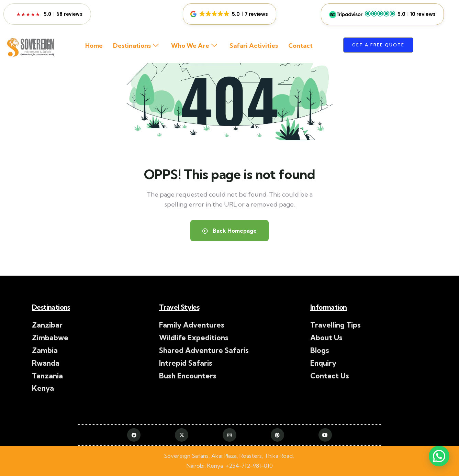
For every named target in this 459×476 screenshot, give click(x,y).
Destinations (136, 46)
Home (94, 46)
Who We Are (194, 46)
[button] (229, 14)
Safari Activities (254, 46)
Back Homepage (229, 231)
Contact (300, 46)
